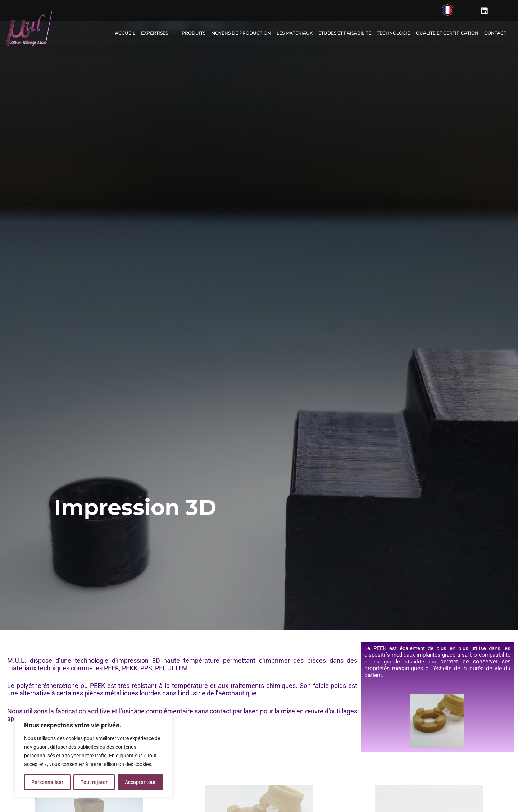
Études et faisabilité (345, 33)
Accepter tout (140, 782)
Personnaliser (47, 782)
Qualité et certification (447, 33)
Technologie (394, 33)
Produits (194, 33)
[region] (94, 756)
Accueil (125, 33)
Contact (495, 33)
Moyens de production (241, 33)
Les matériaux (295, 33)
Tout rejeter (94, 782)
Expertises (158, 33)
